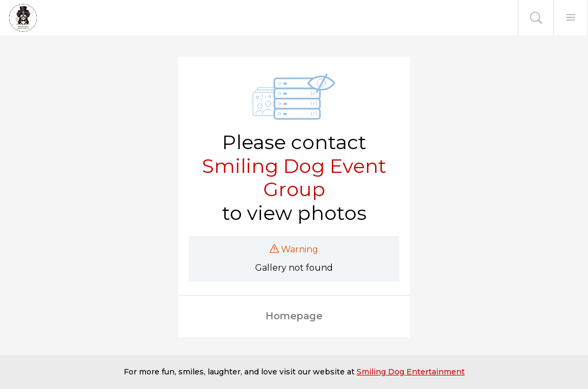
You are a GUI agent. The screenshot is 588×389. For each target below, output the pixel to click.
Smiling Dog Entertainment (411, 372)
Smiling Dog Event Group (294, 178)
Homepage (294, 316)
